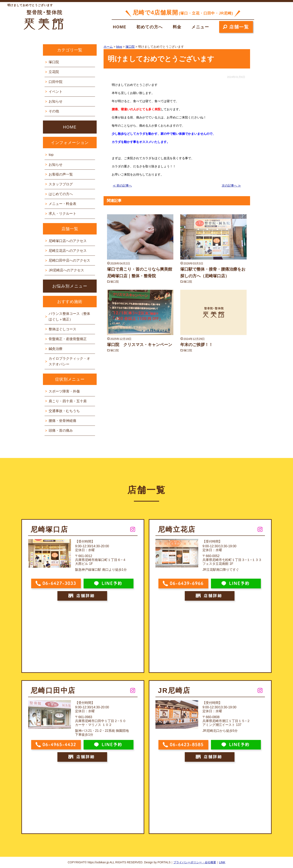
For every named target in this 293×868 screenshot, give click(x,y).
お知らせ (56, 101)
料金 (177, 27)
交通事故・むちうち (64, 411)
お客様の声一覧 (61, 174)
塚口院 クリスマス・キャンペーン (140, 345)
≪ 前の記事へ (122, 185)
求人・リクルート (62, 214)
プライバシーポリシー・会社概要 (195, 862)
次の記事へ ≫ (231, 185)
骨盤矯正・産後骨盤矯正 (68, 339)
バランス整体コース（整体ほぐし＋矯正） (69, 316)
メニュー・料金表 (62, 204)
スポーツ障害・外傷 (64, 391)
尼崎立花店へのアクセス (68, 251)
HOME (120, 27)
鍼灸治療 (56, 349)
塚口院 (115, 282)
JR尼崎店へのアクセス (66, 270)
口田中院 (56, 82)
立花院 (54, 72)
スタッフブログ (61, 184)
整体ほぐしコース (62, 329)
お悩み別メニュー (70, 286)
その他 (54, 111)
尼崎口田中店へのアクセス (69, 260)
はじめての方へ (61, 194)
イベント (56, 92)
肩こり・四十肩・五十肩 (68, 401)
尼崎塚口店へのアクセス (68, 241)
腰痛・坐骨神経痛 (62, 421)
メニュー (200, 27)
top (51, 155)
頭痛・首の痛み (61, 431)
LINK (222, 862)
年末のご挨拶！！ (197, 345)
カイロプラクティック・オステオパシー (69, 361)
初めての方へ (150, 27)
